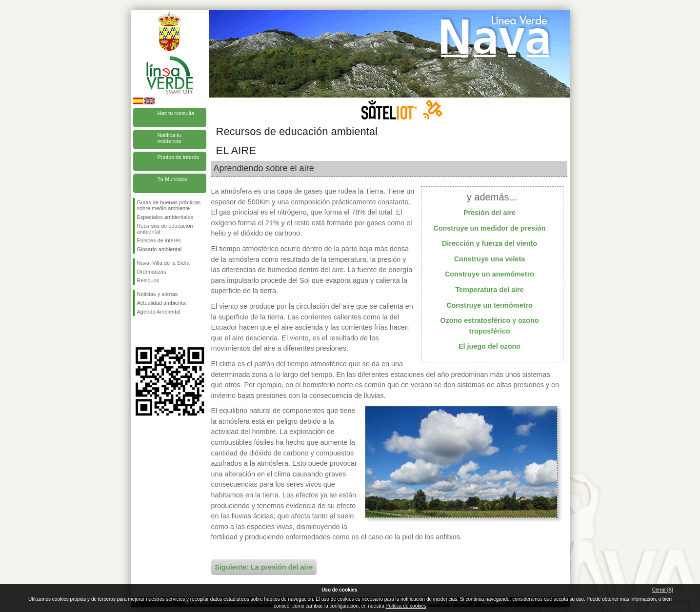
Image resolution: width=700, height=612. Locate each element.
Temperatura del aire (490, 290)
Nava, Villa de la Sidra (163, 263)
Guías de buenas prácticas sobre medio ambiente (169, 205)
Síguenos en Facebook (139, 332)
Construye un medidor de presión (489, 228)
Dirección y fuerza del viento (490, 243)
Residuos (148, 280)
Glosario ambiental (160, 249)
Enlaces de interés (159, 240)
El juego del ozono (490, 346)
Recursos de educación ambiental (165, 229)
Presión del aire (490, 213)
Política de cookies (406, 606)
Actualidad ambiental (162, 303)
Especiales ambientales (165, 217)
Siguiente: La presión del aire (264, 567)
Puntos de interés (179, 157)
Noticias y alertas (158, 294)
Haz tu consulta (176, 113)
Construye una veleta (490, 259)
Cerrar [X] (663, 590)
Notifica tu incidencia (170, 138)
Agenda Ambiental (159, 312)
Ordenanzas (152, 272)
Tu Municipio (173, 179)
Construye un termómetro (490, 305)
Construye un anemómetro (490, 274)
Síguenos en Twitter (155, 332)
